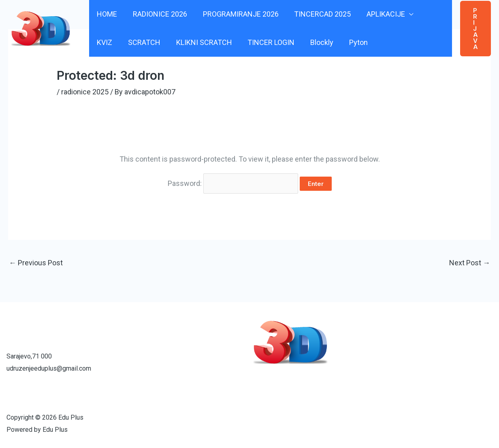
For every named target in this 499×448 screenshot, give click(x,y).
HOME (107, 14)
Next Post (470, 263)
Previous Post (36, 263)
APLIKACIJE (381, 14)
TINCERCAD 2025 (319, 14)
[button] (475, 28)
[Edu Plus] (41, 28)
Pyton (322, 42)
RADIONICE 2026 (158, 14)
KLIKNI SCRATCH (171, 42)
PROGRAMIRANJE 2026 (238, 14)
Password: (233, 183)
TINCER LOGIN (237, 42)
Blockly (287, 42)
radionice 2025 (85, 92)
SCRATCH (113, 42)
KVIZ (431, 14)
